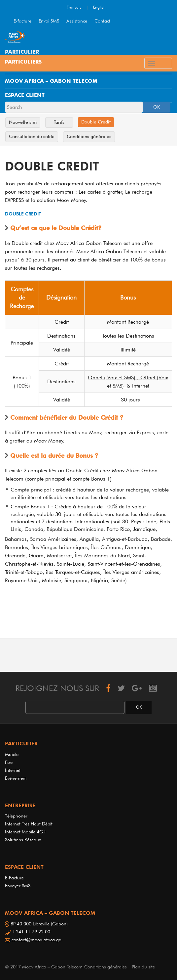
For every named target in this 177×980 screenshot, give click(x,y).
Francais (74, 7)
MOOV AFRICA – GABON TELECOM (51, 81)
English (99, 7)
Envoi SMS (49, 21)
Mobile (12, 754)
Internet (14, 770)
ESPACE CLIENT (25, 95)
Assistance (77, 21)
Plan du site (143, 967)
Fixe (9, 762)
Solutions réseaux (23, 840)
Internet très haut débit (29, 824)
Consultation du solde (32, 136)
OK (157, 107)
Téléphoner (16, 816)
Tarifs (59, 122)
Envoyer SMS (18, 886)
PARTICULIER (22, 52)
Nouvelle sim (23, 122)
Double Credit (96, 122)
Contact (102, 21)
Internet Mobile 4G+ (26, 832)
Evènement (16, 778)
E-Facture (14, 878)
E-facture (22, 21)
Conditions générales (89, 136)
